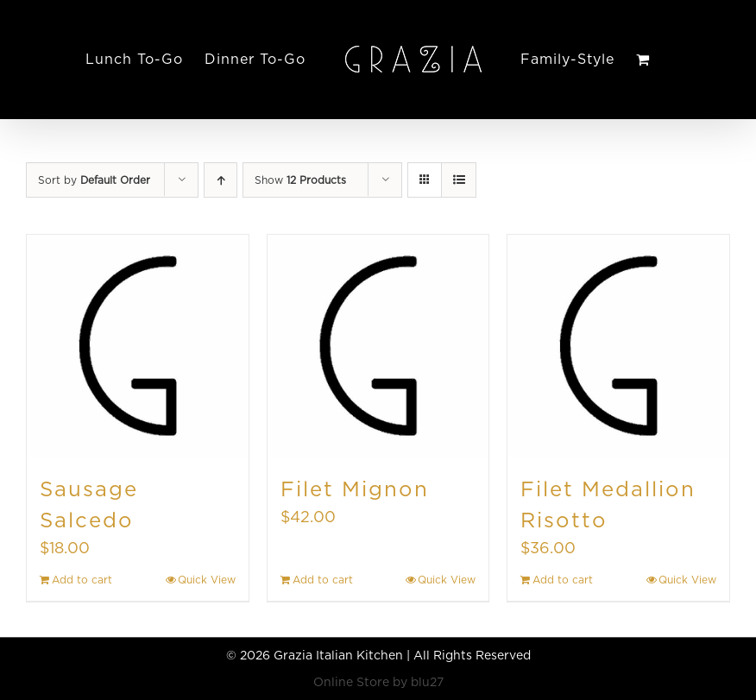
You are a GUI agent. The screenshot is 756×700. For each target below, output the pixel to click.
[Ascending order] (220, 180)
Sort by (94, 180)
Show (300, 180)
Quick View (207, 580)
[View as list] (459, 180)
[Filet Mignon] (378, 346)
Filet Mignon (355, 489)
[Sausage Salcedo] (138, 346)
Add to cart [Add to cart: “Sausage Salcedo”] (82, 580)
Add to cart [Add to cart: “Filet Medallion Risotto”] (563, 580)
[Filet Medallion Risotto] (618, 346)
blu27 (427, 682)
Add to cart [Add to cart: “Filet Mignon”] (323, 580)
